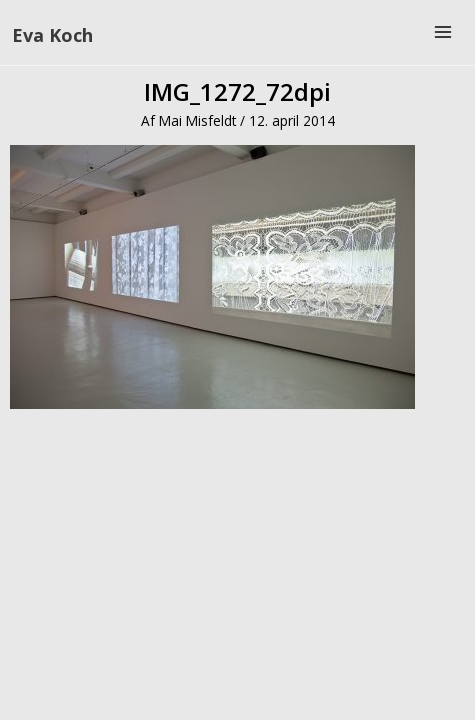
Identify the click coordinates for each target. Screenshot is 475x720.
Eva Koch (52, 35)
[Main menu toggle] (443, 32)
